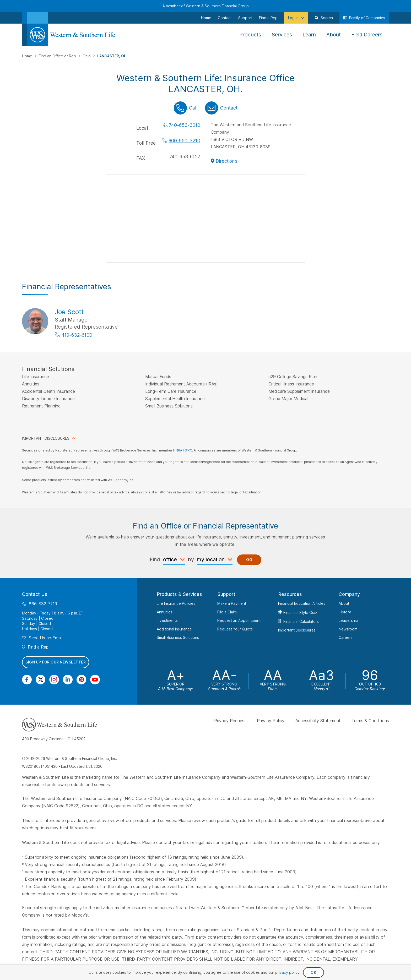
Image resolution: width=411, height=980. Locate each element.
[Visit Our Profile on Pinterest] (81, 679)
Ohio (87, 56)
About (344, 603)
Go (249, 560)
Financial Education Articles (302, 603)
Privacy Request (230, 720)
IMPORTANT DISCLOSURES (46, 438)
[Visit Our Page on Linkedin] (68, 679)
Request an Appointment (239, 620)
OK (313, 972)
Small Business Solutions (178, 637)
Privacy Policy (271, 720)
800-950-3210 (184, 141)
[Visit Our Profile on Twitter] (40, 679)
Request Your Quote (235, 629)
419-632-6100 (77, 335)
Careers (346, 637)
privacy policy (287, 972)
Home (28, 56)
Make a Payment (232, 603)
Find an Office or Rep (58, 56)
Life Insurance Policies (176, 603)
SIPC (188, 450)
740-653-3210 (185, 125)
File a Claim (227, 612)
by (191, 559)
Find (155, 559)
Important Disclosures (297, 630)
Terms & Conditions (370, 720)
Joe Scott (69, 312)
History (345, 612)
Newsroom (348, 629)
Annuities (165, 612)
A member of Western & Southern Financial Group (206, 6)
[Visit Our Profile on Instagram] (54, 679)
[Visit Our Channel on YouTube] (95, 679)
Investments (167, 620)
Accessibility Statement (318, 720)
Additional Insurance (174, 629)
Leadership (348, 620)
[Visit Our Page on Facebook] (27, 679)
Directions (227, 161)
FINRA (178, 450)
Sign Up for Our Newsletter (56, 662)
